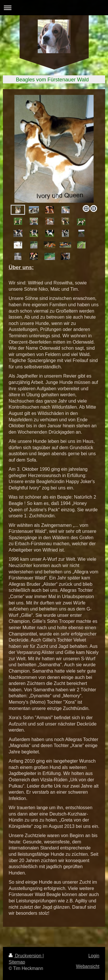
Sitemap (17, 962)
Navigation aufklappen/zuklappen (54, 8)
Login (94, 956)
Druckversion (26, 956)
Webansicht (88, 966)
